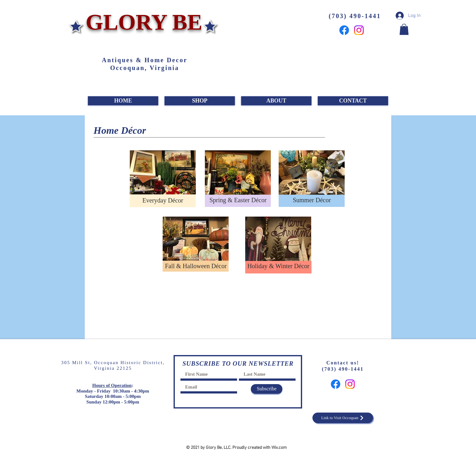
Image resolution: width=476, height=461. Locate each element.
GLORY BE (141, 22)
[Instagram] (359, 30)
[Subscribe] (267, 389)
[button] (404, 29)
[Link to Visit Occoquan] (343, 418)
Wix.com (279, 448)
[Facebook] (344, 30)
